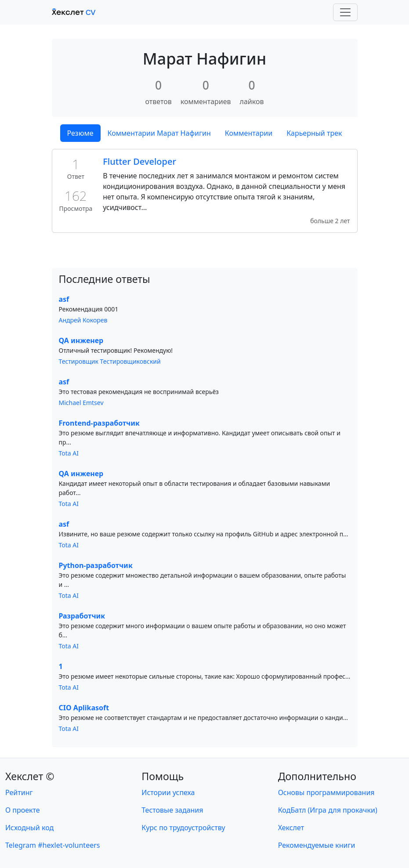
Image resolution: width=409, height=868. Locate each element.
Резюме (80, 133)
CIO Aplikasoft (84, 708)
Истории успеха (168, 792)
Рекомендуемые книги (317, 845)
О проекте (23, 810)
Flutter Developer (139, 161)
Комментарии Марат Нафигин (159, 133)
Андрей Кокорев (83, 320)
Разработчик (82, 616)
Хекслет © (30, 776)
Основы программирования (326, 792)
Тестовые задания (172, 810)
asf (64, 299)
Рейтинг (19, 792)
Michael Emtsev (81, 403)
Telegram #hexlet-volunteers (52, 845)
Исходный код (29, 828)
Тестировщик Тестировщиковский (110, 361)
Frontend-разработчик (99, 423)
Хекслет (291, 828)
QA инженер (81, 340)
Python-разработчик (96, 565)
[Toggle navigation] (345, 12)
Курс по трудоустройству (183, 828)
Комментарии (249, 133)
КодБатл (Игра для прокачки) (328, 810)
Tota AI (69, 453)
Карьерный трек (314, 133)
